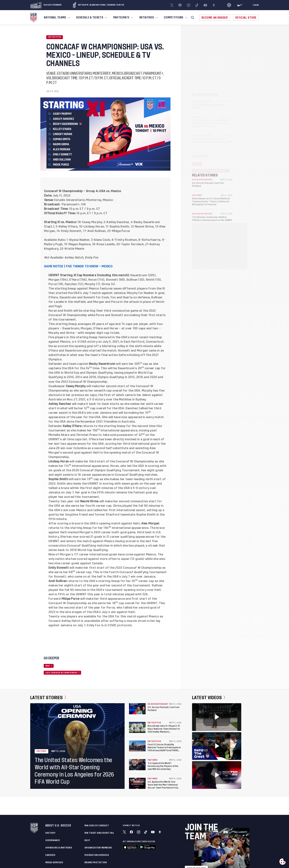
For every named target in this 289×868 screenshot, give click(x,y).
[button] (192, 18)
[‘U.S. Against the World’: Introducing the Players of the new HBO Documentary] (137, 765)
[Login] (256, 5)
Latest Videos (209, 697)
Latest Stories (48, 697)
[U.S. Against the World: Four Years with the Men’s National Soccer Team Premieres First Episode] (137, 783)
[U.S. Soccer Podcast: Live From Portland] (137, 709)
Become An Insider (215, 18)
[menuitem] (57, 18)
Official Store (246, 18)
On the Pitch (55, 37)
